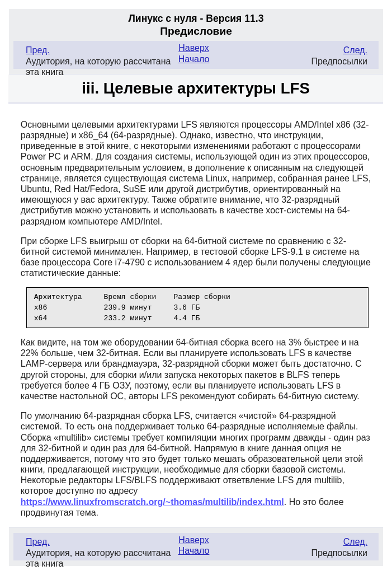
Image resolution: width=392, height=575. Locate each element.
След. (355, 50)
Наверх (193, 48)
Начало (194, 59)
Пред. (38, 50)
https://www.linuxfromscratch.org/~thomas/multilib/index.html (152, 502)
